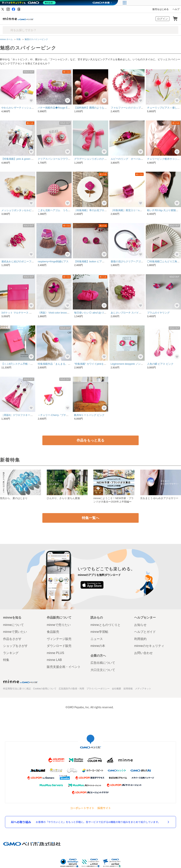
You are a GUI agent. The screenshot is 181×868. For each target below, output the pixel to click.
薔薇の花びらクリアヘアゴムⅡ (128, 261)
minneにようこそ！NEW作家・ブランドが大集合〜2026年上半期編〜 (113, 500)
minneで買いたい (15, 631)
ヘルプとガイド (145, 631)
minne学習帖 (99, 631)
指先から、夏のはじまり (14, 498)
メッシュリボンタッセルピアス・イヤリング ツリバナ (33, 210)
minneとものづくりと (106, 624)
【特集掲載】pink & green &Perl (19, 159)
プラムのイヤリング (158, 312)
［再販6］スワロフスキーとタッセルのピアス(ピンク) (32, 415)
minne (20, 681)
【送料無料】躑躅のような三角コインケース (99, 108)
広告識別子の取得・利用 (71, 688)
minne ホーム (6, 39)
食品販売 (53, 631)
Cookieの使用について (45, 688)
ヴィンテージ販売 (59, 638)
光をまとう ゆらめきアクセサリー (159, 498)
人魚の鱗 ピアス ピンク (160, 363)
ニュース (97, 638)
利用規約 (140, 638)
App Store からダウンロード (92, 584)
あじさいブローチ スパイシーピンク (131, 312)
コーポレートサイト (82, 807)
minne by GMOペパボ (18, 19)
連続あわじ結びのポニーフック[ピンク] (23, 261)
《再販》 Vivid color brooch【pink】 (58, 312)
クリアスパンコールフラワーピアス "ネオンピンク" (67, 159)
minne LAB (54, 659)
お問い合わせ (143, 652)
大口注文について (103, 669)
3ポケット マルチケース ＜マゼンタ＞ (23, 312)
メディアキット (143, 688)
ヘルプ (176, 9)
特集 (19, 39)
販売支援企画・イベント (64, 666)
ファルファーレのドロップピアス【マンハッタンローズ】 (143, 108)
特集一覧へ (90, 518)
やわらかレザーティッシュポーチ (20, 108)
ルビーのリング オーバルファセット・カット (137, 159)
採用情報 (128, 688)
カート (175, 19)
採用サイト (104, 807)
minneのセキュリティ (149, 645)
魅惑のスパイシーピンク (36, 39)
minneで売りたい (59, 624)
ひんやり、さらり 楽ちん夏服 (63, 498)
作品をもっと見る (90, 440)
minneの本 (98, 645)
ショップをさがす (15, 645)
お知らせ (140, 624)
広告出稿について (103, 662)
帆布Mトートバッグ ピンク (89, 379)
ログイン (163, 19)
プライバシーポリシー (98, 688)
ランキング (11, 652)
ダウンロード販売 (59, 645)
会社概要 (116, 688)
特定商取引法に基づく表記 (17, 688)
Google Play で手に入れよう (121, 584)
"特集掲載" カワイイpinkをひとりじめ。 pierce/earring (104, 363)
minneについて (13, 624)
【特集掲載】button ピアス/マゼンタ (95, 261)
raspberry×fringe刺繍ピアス (53, 261)
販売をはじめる (161, 9)
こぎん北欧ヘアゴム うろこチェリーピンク (63, 210)
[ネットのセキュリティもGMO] (30, 3)
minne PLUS (55, 652)
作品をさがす (12, 638)
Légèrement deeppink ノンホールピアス (133, 363)
